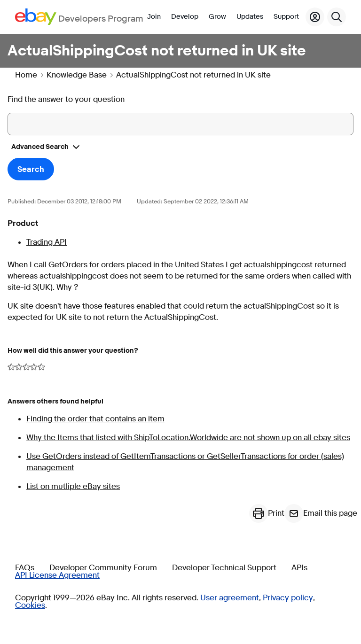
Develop (185, 17)
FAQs (25, 568)
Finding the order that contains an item (95, 419)
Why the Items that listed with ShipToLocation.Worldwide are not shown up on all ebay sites (188, 438)
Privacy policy (288, 598)
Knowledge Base (77, 75)
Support (286, 17)
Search (31, 169)
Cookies (30, 605)
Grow (217, 17)
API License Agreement (57, 575)
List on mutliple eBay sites (73, 486)
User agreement (230, 598)
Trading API (47, 242)
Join (154, 17)
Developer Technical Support (224, 568)
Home (26, 75)
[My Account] (315, 17)
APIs (299, 568)
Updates (250, 17)
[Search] (337, 17)
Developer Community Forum (103, 568)
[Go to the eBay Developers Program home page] (79, 17)
